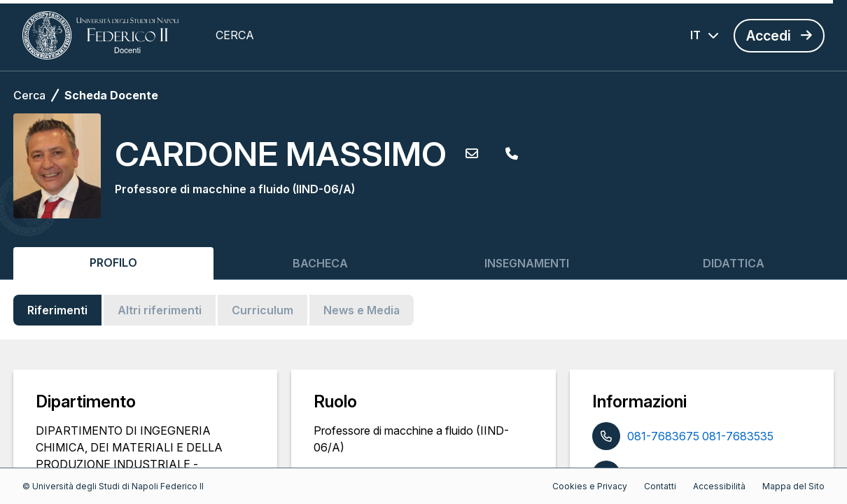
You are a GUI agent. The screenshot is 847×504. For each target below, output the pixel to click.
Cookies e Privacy (590, 486)
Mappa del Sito (793, 486)
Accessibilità (719, 486)
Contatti (660, 486)
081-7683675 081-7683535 (700, 436)
